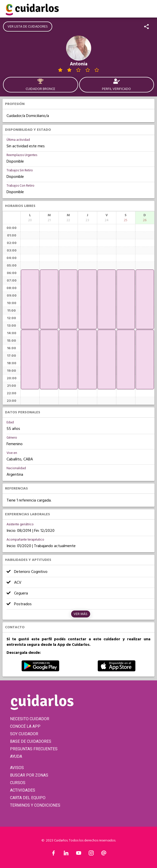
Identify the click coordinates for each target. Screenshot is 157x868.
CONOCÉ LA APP (25, 726)
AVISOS (17, 768)
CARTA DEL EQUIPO (28, 798)
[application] (30, 299)
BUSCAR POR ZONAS (29, 775)
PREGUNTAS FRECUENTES (34, 749)
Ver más (81, 614)
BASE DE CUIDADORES (31, 741)
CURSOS (18, 783)
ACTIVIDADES (23, 790)
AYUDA (16, 756)
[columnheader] (30, 218)
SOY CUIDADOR (24, 734)
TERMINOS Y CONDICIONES (35, 805)
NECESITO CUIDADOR (30, 719)
